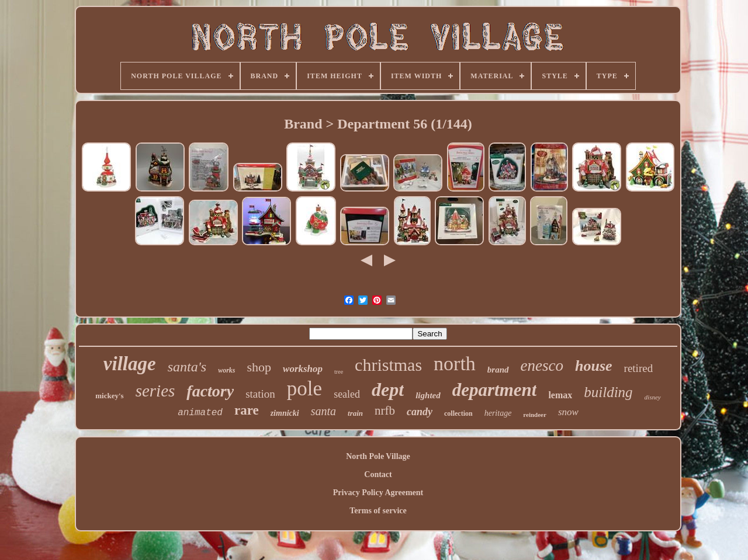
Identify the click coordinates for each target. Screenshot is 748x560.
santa (323, 411)
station (260, 394)
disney (653, 397)
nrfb (385, 411)
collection (458, 413)
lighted (428, 395)
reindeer (535, 415)
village (130, 364)
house (594, 366)
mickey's (109, 396)
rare (247, 410)
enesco (542, 366)
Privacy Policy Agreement (378, 493)
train (355, 413)
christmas (388, 365)
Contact (378, 474)
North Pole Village (378, 456)
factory (210, 391)
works (226, 370)
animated (200, 413)
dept (388, 389)
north (455, 364)
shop (259, 367)
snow (568, 412)
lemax (560, 395)
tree (339, 372)
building (608, 392)
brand (498, 370)
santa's (187, 367)
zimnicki (285, 413)
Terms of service (378, 511)
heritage (498, 413)
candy (420, 412)
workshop (303, 369)
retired (639, 368)
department (495, 390)
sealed (347, 394)
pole (304, 389)
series (155, 391)
